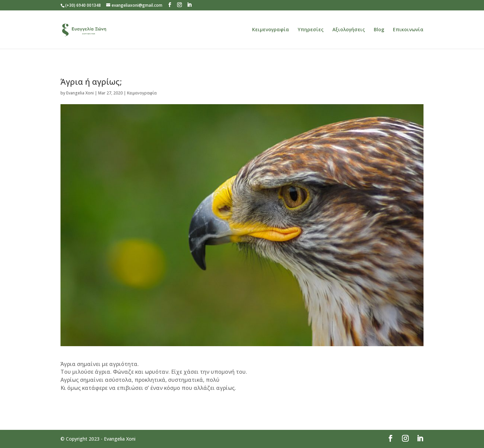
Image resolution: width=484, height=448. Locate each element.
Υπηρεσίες (311, 30)
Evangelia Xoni (80, 93)
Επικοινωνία (408, 30)
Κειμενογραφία (271, 30)
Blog (379, 30)
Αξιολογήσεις (349, 30)
